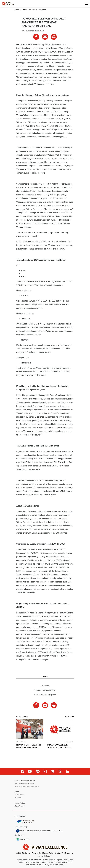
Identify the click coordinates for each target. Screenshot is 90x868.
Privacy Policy (48, 853)
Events (19, 798)
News (17, 792)
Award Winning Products (24, 783)
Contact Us (59, 853)
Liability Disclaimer (23, 853)
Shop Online (20, 806)
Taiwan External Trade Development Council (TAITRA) (40, 831)
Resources (69, 853)
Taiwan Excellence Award (25, 781)
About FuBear (20, 803)
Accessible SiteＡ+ (45, 856)
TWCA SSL (23, 839)
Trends (24, 10)
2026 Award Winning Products (28, 786)
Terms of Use (37, 853)
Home (17, 10)
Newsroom (33, 10)
